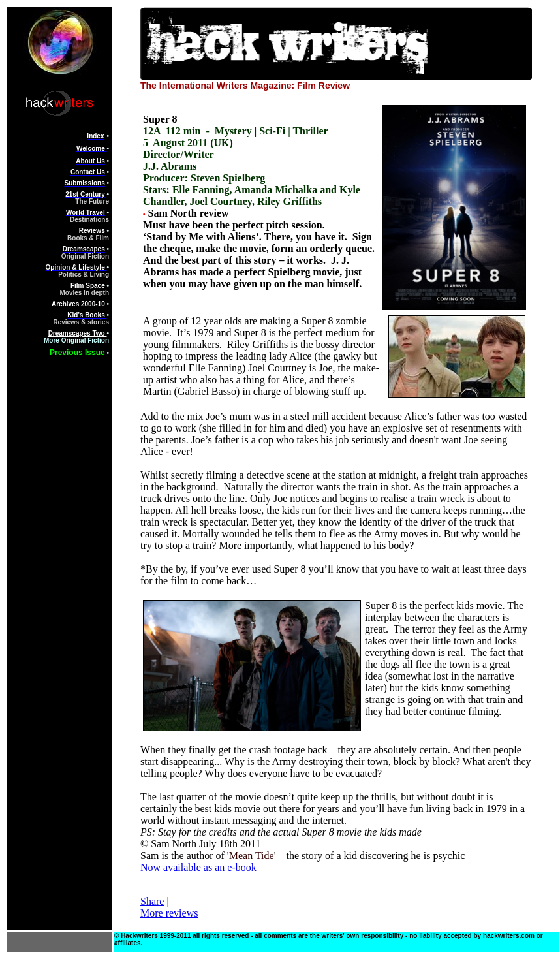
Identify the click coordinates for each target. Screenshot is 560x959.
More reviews (169, 913)
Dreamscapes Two (78, 333)
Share (152, 901)
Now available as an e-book (198, 867)
